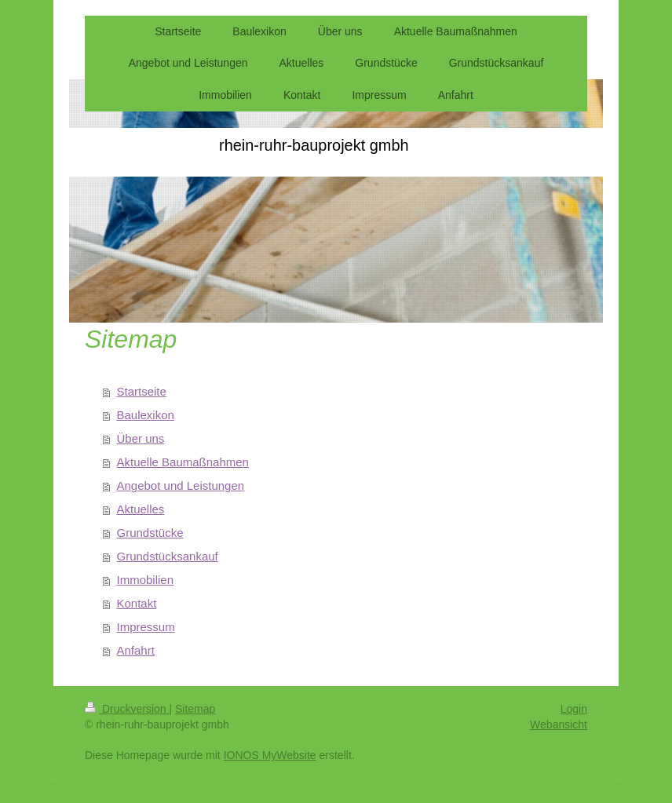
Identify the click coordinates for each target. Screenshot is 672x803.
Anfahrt (136, 650)
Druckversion (127, 709)
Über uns (141, 438)
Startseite (142, 391)
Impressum (146, 627)
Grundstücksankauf (168, 556)
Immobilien (146, 580)
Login (574, 709)
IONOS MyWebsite (270, 755)
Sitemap (195, 709)
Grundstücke (150, 533)
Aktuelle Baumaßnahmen (183, 462)
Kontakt (137, 603)
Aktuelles (141, 509)
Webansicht (559, 725)
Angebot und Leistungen (181, 485)
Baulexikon (146, 415)
